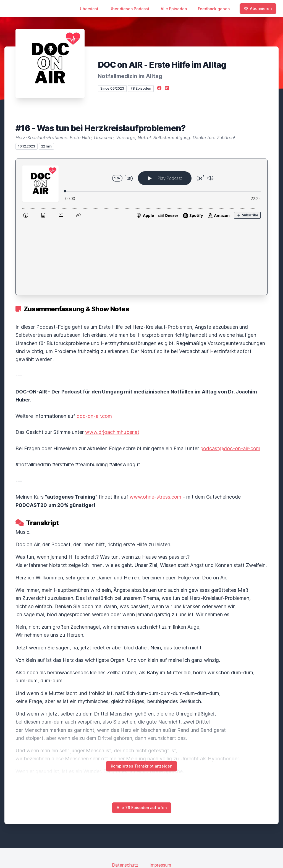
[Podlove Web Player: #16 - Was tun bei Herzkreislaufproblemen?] (141, 191)
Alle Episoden (174, 9)
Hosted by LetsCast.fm (142, 845)
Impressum (160, 793)
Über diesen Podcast (129, 9)
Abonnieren (258, 8)
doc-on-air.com (94, 344)
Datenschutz (125, 793)
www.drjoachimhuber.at (112, 360)
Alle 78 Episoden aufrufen (142, 736)
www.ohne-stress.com (155, 425)
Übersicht (89, 9)
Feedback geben (214, 9)
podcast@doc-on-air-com (230, 376)
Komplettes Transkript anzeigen (141, 694)
